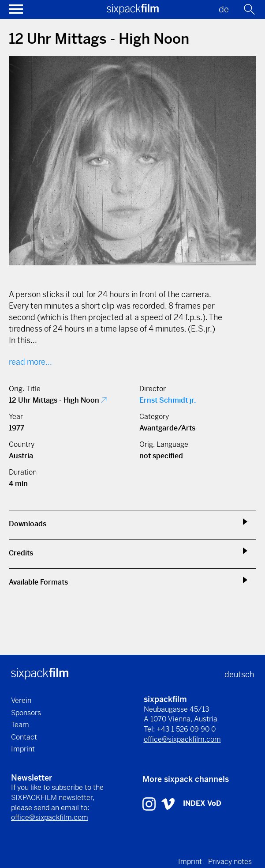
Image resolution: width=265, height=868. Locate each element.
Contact (24, 737)
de (224, 9)
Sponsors (26, 713)
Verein (21, 700)
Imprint (23, 749)
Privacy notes (230, 862)
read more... (30, 362)
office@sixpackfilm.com (182, 739)
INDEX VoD (202, 803)
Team (20, 725)
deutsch (239, 674)
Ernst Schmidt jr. (168, 400)
